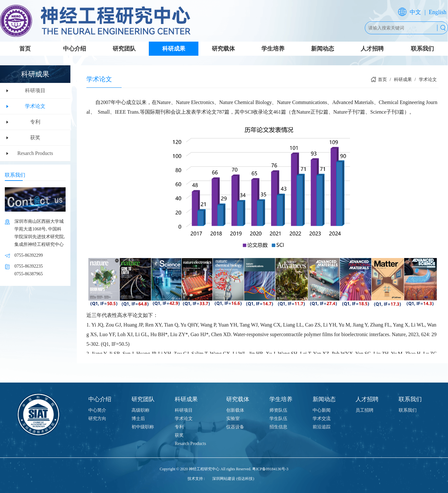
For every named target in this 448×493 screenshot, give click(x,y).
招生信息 (278, 427)
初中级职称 (143, 427)
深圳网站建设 (224, 479)
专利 (35, 122)
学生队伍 (278, 419)
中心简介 (97, 410)
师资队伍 (278, 410)
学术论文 (35, 106)
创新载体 (235, 410)
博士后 (138, 419)
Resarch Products (35, 153)
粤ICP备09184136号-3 (270, 469)
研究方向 (97, 419)
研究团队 (124, 49)
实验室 (233, 419)
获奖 (35, 137)
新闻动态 (323, 49)
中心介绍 (75, 49)
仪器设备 (235, 427)
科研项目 (35, 90)
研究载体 (223, 49)
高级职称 (140, 410)
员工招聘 (364, 410)
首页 (25, 49)
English (438, 12)
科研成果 (174, 49)
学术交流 (322, 419)
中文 (415, 12)
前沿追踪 (322, 427)
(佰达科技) (245, 479)
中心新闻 (322, 410)
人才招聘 (372, 49)
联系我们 (422, 49)
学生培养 (273, 49)
